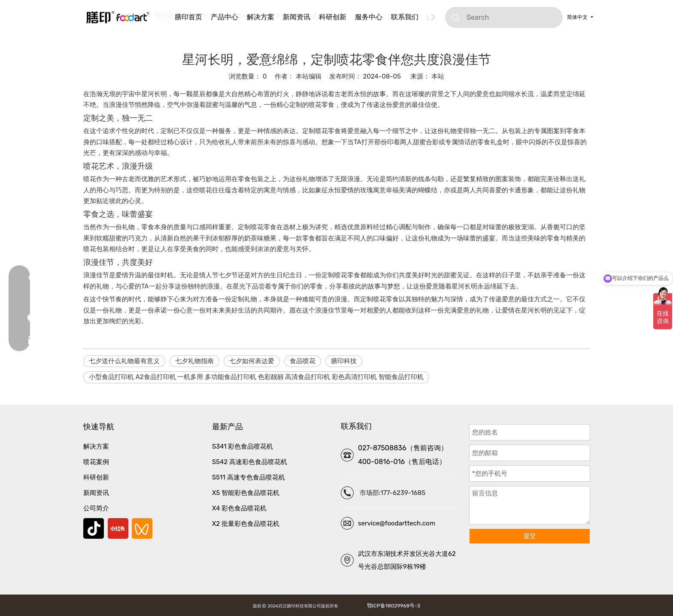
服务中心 (369, 17)
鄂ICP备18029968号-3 (392, 606)
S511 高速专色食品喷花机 (249, 477)
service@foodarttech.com (397, 523)
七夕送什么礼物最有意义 (124, 361)
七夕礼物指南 (194, 361)
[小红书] (118, 528)
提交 (530, 536)
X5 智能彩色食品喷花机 (246, 493)
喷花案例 (96, 462)
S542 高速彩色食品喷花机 (250, 462)
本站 (438, 76)
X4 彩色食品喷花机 (239, 508)
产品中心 (224, 17)
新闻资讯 (297, 17)
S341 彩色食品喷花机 (243, 446)
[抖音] (94, 528)
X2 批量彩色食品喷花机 (246, 524)
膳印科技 (344, 361)
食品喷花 (303, 361)
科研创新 (333, 17)
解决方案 (261, 17)
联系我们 (405, 17)
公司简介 (96, 508)
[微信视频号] (142, 528)
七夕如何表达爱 (252, 361)
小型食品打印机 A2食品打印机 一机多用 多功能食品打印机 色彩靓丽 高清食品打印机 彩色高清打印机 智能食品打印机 (256, 377)
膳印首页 (188, 17)
